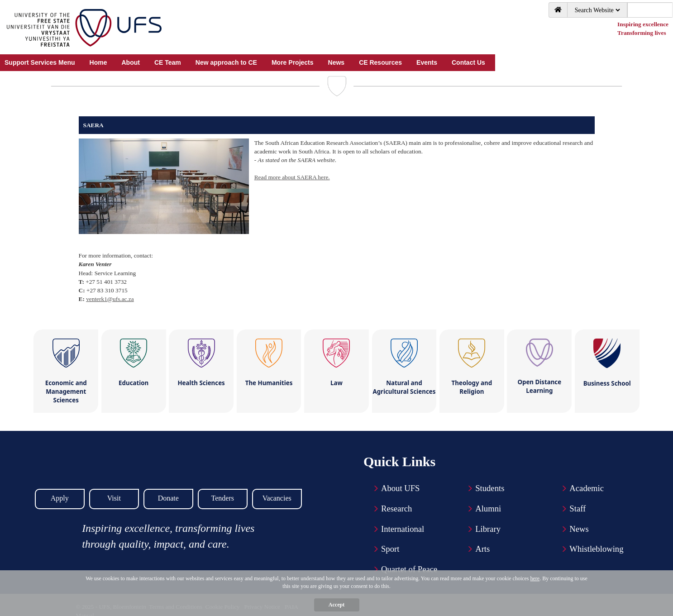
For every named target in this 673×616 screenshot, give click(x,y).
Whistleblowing (596, 549)
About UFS (401, 488)
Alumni (488, 509)
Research (396, 509)
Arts (482, 549)
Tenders (223, 498)
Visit (114, 498)
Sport (390, 549)
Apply (60, 498)
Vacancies (277, 498)
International (403, 529)
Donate (168, 498)
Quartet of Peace (409, 569)
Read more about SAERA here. (292, 177)
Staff (578, 509)
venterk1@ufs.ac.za (110, 299)
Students (490, 488)
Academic (587, 488)
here (535, 578)
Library (488, 529)
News (579, 529)
